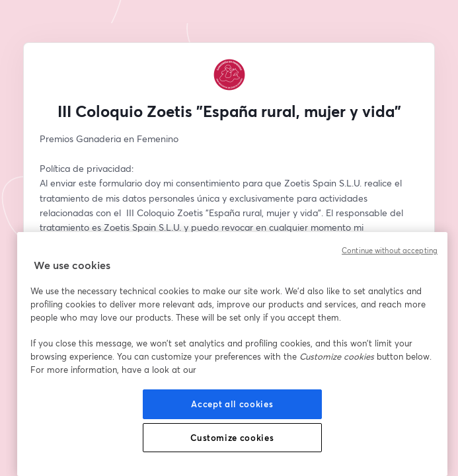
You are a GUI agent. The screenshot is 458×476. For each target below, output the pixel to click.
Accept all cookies (232, 404)
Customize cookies (232, 438)
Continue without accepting (390, 251)
